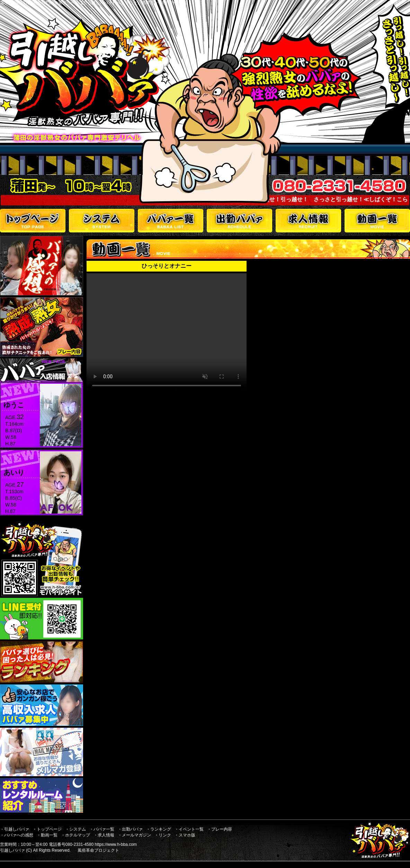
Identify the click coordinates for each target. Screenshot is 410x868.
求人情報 (308, 221)
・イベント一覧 (189, 829)
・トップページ (47, 829)
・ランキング (159, 829)
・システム (75, 829)
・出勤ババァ (130, 829)
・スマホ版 (185, 835)
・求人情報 (104, 835)
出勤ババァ (239, 221)
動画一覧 (377, 221)
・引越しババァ (15, 829)
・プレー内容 (220, 829)
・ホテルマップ (75, 835)
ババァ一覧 (171, 221)
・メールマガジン (134, 835)
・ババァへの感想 (17, 835)
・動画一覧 (47, 835)
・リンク (163, 835)
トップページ (33, 221)
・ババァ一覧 (102, 829)
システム (102, 221)
